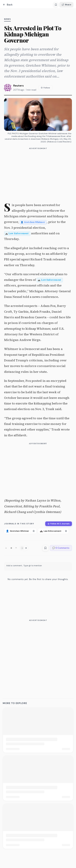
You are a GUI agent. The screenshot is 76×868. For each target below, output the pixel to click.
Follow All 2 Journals (59, 524)
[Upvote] (16, 548)
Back (8, 5)
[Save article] (56, 5)
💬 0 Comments (61, 548)
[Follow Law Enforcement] (66, 531)
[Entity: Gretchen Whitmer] (33, 222)
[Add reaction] (24, 548)
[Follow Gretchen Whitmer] (34, 531)
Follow (45, 88)
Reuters (18, 86)
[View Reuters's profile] (8, 88)
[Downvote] (6, 548)
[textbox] (38, 566)
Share (66, 5)
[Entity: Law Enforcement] (17, 233)
